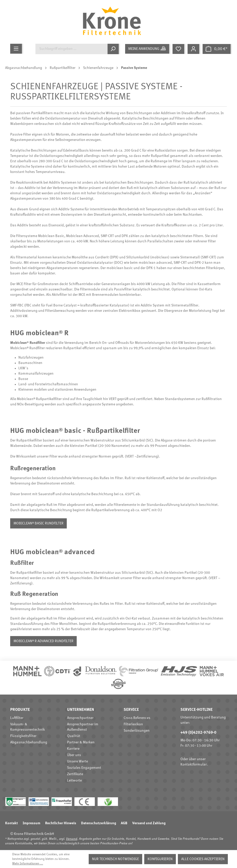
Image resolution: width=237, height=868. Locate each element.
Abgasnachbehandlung (29, 742)
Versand (72, 839)
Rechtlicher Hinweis (61, 823)
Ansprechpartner (80, 718)
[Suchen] (114, 49)
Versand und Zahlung (149, 823)
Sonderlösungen (137, 731)
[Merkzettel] (179, 49)
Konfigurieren (160, 859)
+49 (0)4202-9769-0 (198, 733)
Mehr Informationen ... (28, 864)
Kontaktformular (194, 764)
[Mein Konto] (194, 49)
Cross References (137, 718)
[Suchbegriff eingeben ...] (71, 49)
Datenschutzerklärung (98, 823)
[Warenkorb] (217, 49)
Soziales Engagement (84, 768)
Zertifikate (75, 774)
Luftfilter (17, 718)
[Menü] (17, 49)
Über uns (74, 755)
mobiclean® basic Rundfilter (38, 523)
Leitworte (74, 781)
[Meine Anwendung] (148, 49)
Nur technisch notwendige (115, 859)
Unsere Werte (77, 761)
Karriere (73, 749)
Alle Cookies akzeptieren (203, 859)
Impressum (31, 823)
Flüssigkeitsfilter (23, 736)
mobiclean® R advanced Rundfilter (43, 641)
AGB (124, 823)
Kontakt (11, 823)
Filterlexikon (133, 724)
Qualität (74, 736)
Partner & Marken (81, 742)
